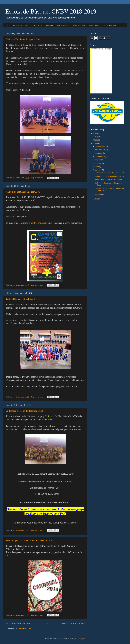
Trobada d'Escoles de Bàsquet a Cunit (23, 39)
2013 (95, 199)
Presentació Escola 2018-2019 (58, 25)
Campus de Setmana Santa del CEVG (23, 192)
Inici (8, 25)
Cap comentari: (37, 178)
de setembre (100, 157)
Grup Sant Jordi (79, 25)
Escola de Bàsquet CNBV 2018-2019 (51, 11)
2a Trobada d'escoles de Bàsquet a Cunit (25, 411)
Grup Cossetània (109, 25)
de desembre (100, 146)
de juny (98, 160)
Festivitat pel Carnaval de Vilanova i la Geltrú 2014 (30, 540)
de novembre (100, 150)
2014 (95, 144)
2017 (95, 133)
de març (98, 170)
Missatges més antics (73, 624)
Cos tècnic (38, 25)
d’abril (98, 167)
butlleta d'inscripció (40, 223)
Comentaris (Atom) (25, 629)
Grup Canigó (94, 25)
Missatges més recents (18, 624)
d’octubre (99, 153)
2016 (95, 137)
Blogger (82, 639)
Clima (94, 49)
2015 (95, 140)
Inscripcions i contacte (22, 25)
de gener (99, 195)
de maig (98, 163)
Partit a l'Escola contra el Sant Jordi (22, 299)
